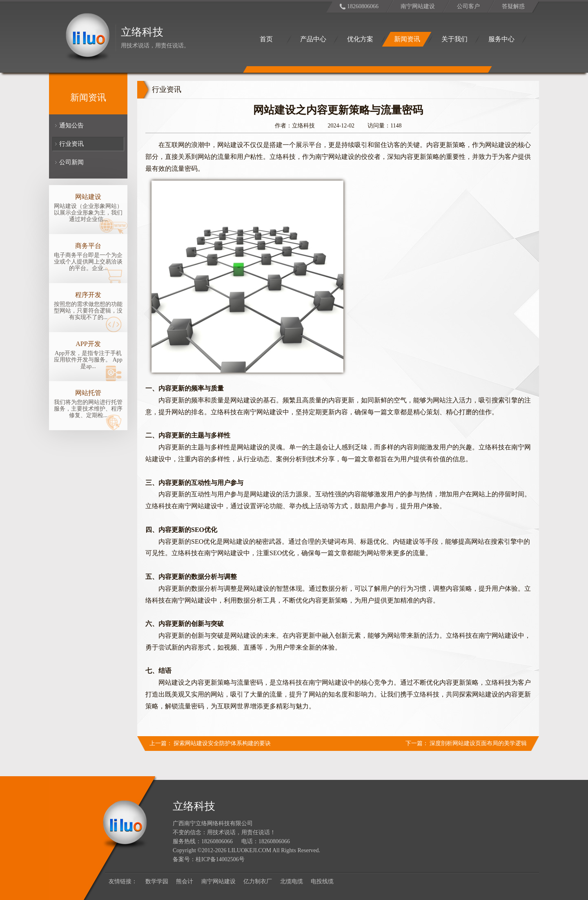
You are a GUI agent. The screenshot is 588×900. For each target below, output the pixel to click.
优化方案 (360, 39)
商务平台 (88, 246)
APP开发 (88, 344)
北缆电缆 (292, 881)
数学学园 (157, 881)
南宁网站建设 (418, 6)
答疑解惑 (513, 6)
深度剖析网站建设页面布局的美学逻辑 (478, 743)
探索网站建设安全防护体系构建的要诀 (222, 743)
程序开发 (88, 295)
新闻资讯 (407, 39)
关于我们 (454, 39)
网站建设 (88, 197)
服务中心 (501, 39)
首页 (266, 39)
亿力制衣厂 (258, 881)
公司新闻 (71, 162)
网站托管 (88, 393)
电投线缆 (322, 881)
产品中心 (313, 39)
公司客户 (468, 6)
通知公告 (71, 125)
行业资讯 (71, 144)
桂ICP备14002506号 (220, 859)
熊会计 (185, 881)
